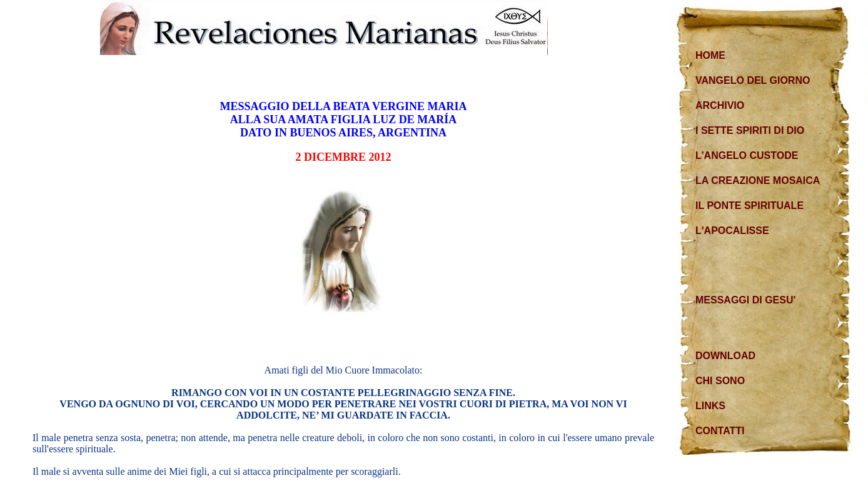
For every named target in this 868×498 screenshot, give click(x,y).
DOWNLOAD (725, 356)
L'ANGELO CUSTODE (747, 155)
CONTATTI (720, 431)
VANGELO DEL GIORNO (753, 80)
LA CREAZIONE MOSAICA (758, 180)
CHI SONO (720, 381)
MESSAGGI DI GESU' (745, 300)
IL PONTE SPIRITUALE (749, 206)
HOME (710, 55)
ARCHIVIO (720, 105)
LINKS (710, 406)
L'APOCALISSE (732, 231)
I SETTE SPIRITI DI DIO (750, 130)
